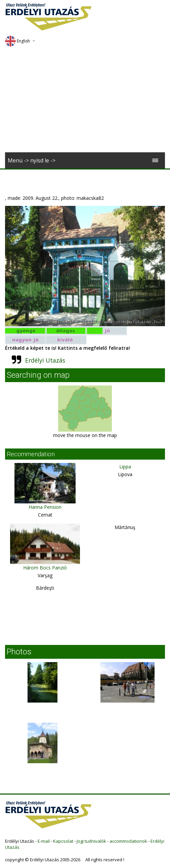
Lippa (125, 467)
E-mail (44, 841)
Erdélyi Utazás (45, 360)
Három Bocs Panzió (45, 568)
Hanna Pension (45, 507)
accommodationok (128, 841)
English (17, 41)
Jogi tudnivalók (91, 841)
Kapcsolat (63, 841)
